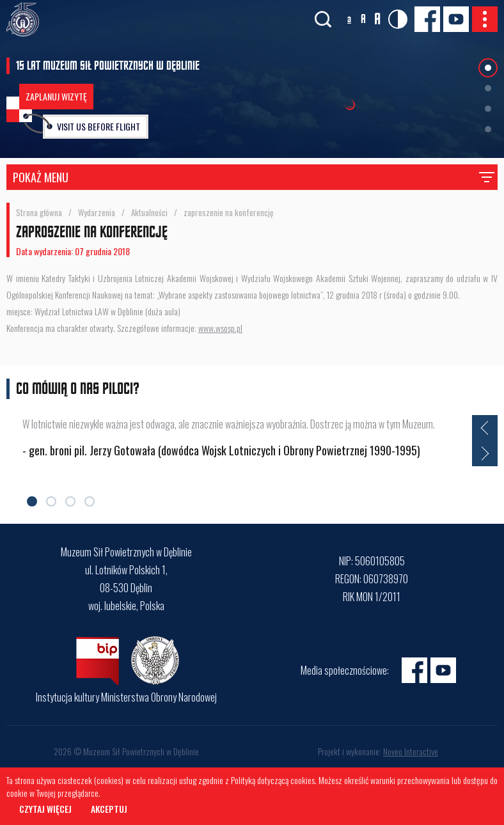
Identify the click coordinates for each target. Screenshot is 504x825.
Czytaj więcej (45, 809)
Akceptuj (109, 809)
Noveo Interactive (411, 751)
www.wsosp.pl (220, 328)
